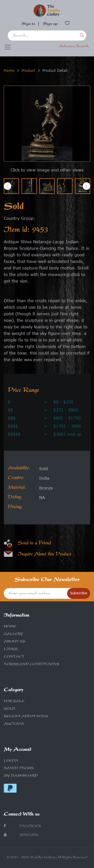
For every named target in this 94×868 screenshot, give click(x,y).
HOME (10, 627)
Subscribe (79, 593)
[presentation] (8, 186)
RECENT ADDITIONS (26, 717)
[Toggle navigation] (8, 47)
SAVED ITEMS (19, 769)
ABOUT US (14, 642)
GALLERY (13, 634)
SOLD (10, 709)
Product (28, 70)
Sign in (28, 24)
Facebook (22, 826)
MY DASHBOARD (21, 776)
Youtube (21, 835)
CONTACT (14, 657)
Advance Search (74, 47)
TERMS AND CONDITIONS (31, 665)
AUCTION (14, 724)
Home (9, 70)
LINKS (11, 649)
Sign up (51, 24)
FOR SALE (14, 702)
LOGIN (11, 761)
